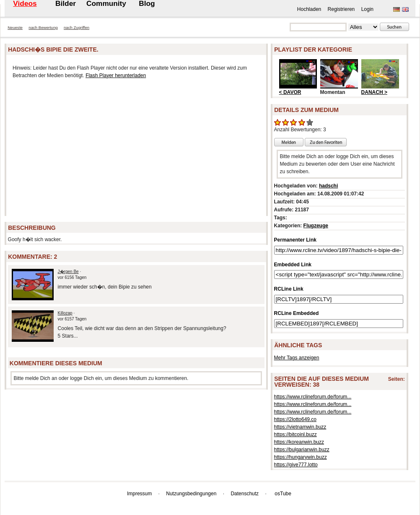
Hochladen (309, 9)
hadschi (328, 186)
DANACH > (374, 92)
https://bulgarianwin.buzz (302, 450)
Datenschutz (245, 494)
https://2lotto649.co (295, 419)
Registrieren (341, 9)
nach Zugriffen (76, 27)
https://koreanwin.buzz (299, 442)
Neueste (15, 27)
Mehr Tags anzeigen (297, 358)
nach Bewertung (43, 27)
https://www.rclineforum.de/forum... (313, 397)
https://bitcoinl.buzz (296, 434)
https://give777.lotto (296, 465)
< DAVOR (290, 92)
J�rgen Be (68, 272)
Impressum (139, 494)
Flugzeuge (316, 226)
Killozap (65, 313)
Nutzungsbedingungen (191, 494)
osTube (283, 494)
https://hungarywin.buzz (301, 457)
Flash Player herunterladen (116, 75)
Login (367, 9)
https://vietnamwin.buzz (300, 427)
